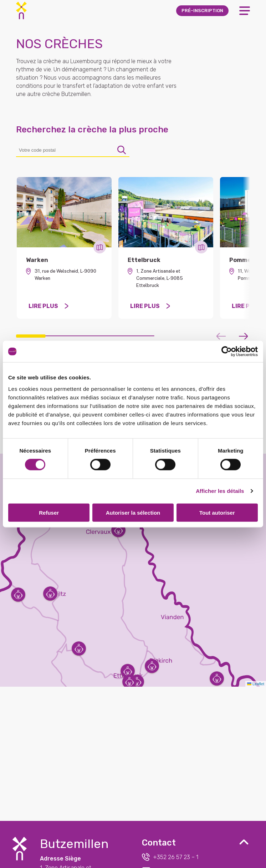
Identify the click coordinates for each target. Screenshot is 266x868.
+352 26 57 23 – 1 (170, 857)
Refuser (49, 512)
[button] (128, 671)
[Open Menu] (245, 11)
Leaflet (256, 684)
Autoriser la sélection (133, 512)
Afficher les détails (220, 491)
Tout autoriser (217, 512)
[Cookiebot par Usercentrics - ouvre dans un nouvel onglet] (227, 352)
